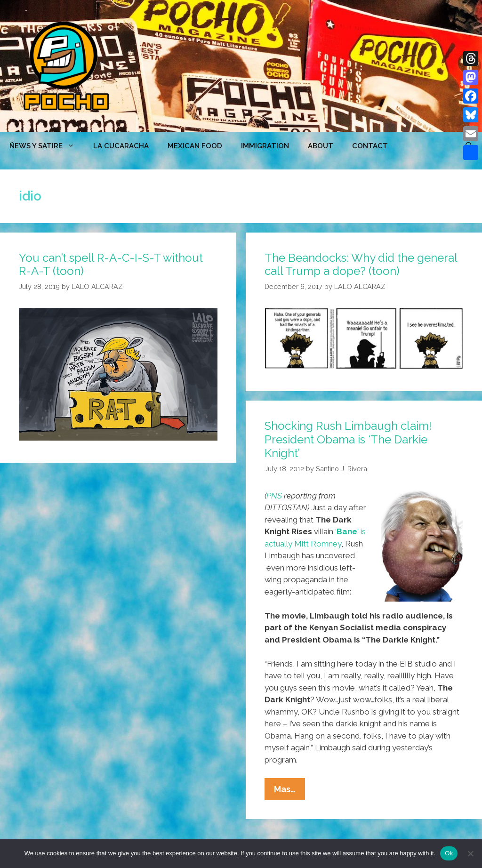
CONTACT (370, 146)
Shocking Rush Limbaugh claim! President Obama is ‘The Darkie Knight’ (348, 439)
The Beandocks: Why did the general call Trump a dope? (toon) (361, 265)
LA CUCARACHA (121, 146)
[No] (470, 853)
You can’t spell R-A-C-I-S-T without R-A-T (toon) (111, 265)
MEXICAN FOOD (195, 146)
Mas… (289, 791)
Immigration (265, 146)
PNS (274, 496)
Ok (449, 853)
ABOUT (321, 146)
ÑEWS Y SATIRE (47, 146)
